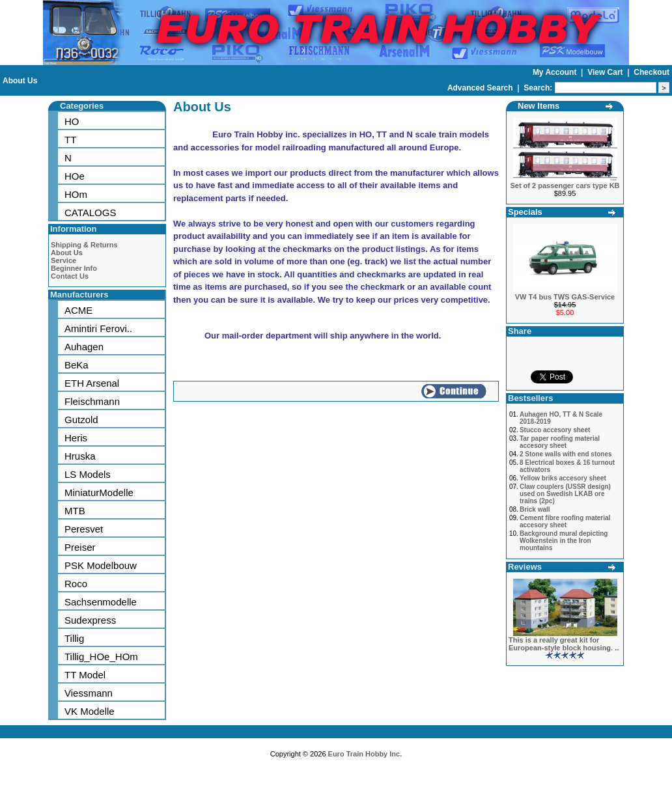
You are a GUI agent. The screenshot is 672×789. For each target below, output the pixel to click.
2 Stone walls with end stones (566, 454)
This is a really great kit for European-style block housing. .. (564, 644)
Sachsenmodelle (101, 602)
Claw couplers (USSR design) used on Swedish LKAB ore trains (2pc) (565, 494)
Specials (525, 212)
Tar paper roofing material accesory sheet (560, 442)
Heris (76, 438)
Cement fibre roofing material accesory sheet (565, 521)
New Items (539, 106)
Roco (76, 584)
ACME (78, 310)
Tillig (74, 638)
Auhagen (84, 347)
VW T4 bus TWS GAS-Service (565, 297)
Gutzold (81, 420)
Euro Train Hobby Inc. (365, 754)
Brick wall (535, 509)
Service (63, 260)
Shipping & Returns (84, 245)
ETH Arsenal (92, 383)
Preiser (80, 547)
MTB (75, 511)
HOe (75, 176)
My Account (556, 72)
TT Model (85, 675)
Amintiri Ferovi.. (98, 328)
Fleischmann (92, 401)
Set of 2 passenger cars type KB (565, 186)
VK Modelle (90, 711)
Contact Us (70, 276)
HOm (76, 194)
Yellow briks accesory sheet (563, 478)
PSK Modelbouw (101, 565)
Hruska (80, 456)
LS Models (88, 474)
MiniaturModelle (99, 492)
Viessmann (89, 693)
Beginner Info (74, 268)
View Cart (606, 72)
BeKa (77, 365)
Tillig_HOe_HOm (101, 657)
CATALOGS (90, 213)
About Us (20, 81)
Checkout (651, 72)
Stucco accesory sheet (555, 430)
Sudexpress (90, 620)
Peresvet (84, 529)
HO (72, 121)
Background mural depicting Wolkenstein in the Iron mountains (564, 541)
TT (70, 140)
